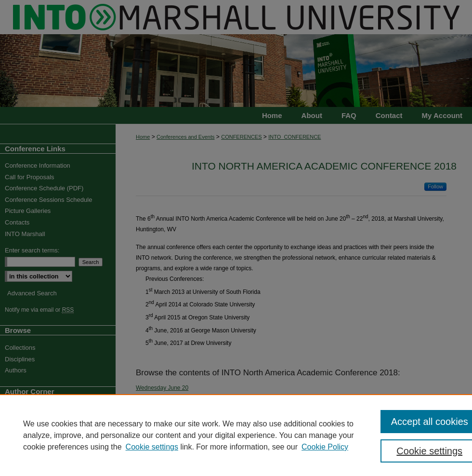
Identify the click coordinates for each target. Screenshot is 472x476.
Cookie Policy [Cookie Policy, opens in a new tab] (325, 447)
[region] (236, 435)
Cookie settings (152, 447)
